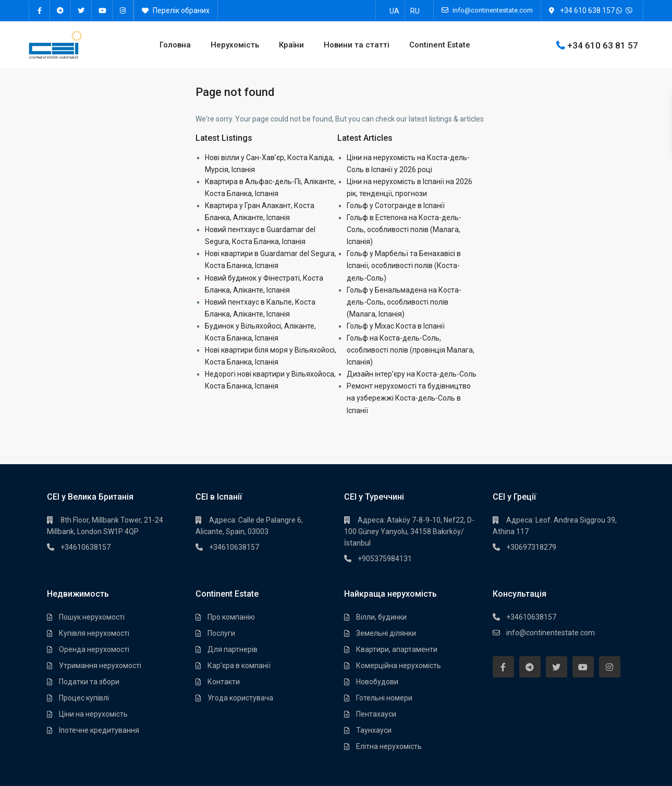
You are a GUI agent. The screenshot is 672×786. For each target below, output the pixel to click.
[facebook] (40, 10)
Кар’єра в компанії (239, 666)
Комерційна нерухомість (399, 666)
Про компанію (231, 617)
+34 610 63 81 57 (603, 45)
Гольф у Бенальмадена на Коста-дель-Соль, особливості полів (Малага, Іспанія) (404, 302)
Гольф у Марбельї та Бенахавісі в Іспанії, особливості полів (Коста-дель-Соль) (404, 265)
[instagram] (123, 10)
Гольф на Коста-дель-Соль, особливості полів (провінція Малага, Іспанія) (411, 350)
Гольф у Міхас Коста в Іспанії (396, 326)
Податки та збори (89, 682)
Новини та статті (357, 45)
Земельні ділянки (386, 633)
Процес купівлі (84, 698)
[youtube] (102, 10)
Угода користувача (240, 698)
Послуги (221, 633)
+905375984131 (385, 559)
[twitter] (81, 10)
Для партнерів (233, 649)
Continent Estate (440, 45)
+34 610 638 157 (587, 10)
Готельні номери (384, 698)
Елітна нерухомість (389, 746)
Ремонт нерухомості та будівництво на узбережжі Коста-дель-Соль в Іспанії (409, 398)
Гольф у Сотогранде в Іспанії (396, 205)
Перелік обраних (176, 10)
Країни (291, 45)
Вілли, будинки (381, 617)
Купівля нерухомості (94, 633)
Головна (175, 45)
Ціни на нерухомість (93, 714)
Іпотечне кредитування (99, 730)
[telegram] (60, 10)
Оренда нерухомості (94, 649)
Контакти (224, 682)
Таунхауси (374, 730)
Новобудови (377, 682)
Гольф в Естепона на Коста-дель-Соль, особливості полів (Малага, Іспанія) (404, 229)
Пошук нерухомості (92, 617)
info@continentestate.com (551, 633)
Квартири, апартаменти (397, 649)
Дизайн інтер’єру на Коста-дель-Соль (412, 374)
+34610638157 (85, 547)
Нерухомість (235, 45)
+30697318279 (531, 547)
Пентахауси (376, 714)
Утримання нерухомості (100, 666)
